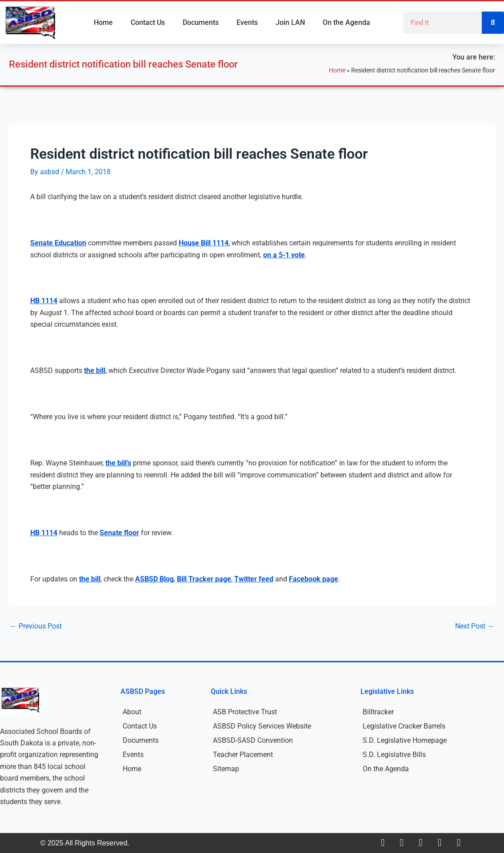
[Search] (493, 23)
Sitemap (226, 769)
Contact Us (148, 22)
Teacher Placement (243, 755)
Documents (201, 22)
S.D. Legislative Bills (394, 755)
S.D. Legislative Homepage (405, 740)
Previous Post (36, 626)
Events (247, 22)
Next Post (475, 626)
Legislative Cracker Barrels (404, 726)
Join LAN (290, 22)
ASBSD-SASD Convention (253, 740)
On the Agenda (346, 22)
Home (103, 22)
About (132, 712)
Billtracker (378, 712)
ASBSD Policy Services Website (262, 726)
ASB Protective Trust (245, 712)
